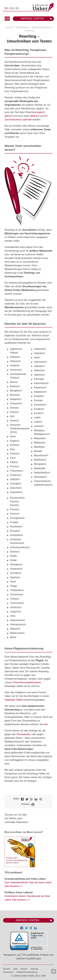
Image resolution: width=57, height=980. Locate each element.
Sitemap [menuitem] (34, 969)
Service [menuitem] (7, 969)
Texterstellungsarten (41, 27)
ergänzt (41, 112)
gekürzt (9, 116)
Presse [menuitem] (24, 969)
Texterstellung (22, 27)
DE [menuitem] (6, 8)
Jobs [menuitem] (16, 969)
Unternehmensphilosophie (27, 682)
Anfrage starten (32, 19)
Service (9, 27)
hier (46, 724)
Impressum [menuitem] (8, 972)
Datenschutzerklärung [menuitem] (27, 972)
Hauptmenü (7, 19)
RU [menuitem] (17, 8)
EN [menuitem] (12, 8)
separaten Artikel (14, 700)
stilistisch (35, 116)
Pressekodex (24, 734)
